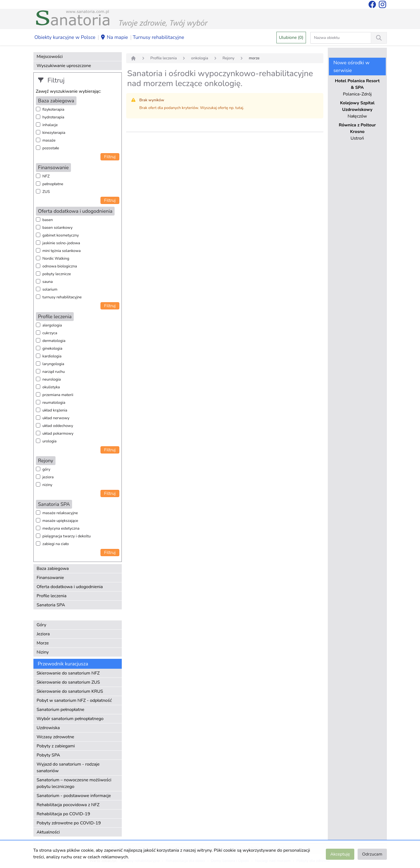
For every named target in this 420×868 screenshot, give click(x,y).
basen (48, 220)
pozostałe (51, 148)
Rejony (229, 58)
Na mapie (114, 38)
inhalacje (50, 125)
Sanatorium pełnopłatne (61, 710)
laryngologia (53, 364)
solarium (50, 289)
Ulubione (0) (291, 38)
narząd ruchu (54, 372)
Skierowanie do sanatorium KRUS (70, 691)
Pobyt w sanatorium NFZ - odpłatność (74, 700)
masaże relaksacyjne (60, 513)
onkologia (200, 58)
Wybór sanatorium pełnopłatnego (70, 719)
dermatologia (54, 341)
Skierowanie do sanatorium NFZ (68, 673)
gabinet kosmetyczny (61, 235)
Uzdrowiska (48, 728)
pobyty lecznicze (57, 274)
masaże (49, 140)
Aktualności (48, 832)
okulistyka (51, 387)
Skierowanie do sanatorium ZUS (68, 682)
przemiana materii (58, 395)
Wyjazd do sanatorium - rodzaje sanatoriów (68, 768)
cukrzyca (50, 333)
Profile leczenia (52, 596)
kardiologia (52, 356)
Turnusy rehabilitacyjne (159, 37)
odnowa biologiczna (60, 266)
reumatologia (54, 403)
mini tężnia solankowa (62, 251)
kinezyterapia (54, 133)
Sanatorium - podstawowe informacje (74, 796)
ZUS (46, 192)
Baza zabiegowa (53, 569)
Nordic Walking (56, 258)
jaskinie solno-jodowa (61, 243)
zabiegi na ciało (56, 544)
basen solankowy (58, 228)
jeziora (48, 477)
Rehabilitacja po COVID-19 (64, 814)
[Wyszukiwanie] (379, 38)
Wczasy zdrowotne (56, 737)
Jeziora (43, 634)
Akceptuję (340, 854)
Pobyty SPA (48, 755)
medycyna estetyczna (61, 528)
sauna (48, 282)
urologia (50, 441)
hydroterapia (53, 117)
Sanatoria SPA (51, 605)
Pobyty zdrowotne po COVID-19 (69, 823)
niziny (47, 485)
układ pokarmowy (58, 433)
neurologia (52, 379)
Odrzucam (372, 854)
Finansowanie (50, 578)
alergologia (52, 325)
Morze (43, 643)
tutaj (239, 108)
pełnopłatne (53, 184)
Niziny (43, 652)
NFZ (46, 176)
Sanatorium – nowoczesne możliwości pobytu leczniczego (74, 783)
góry (47, 469)
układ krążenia (55, 410)
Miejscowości (50, 57)
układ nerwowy (56, 418)
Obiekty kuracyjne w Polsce (65, 37)
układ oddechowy (58, 426)
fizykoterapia (53, 109)
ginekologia (52, 348)
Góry (42, 625)
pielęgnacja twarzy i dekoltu (67, 536)
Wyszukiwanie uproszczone (64, 66)
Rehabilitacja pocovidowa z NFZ (68, 805)
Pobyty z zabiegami (56, 746)
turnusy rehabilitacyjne (62, 297)
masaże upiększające (60, 521)
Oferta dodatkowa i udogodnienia (70, 587)
